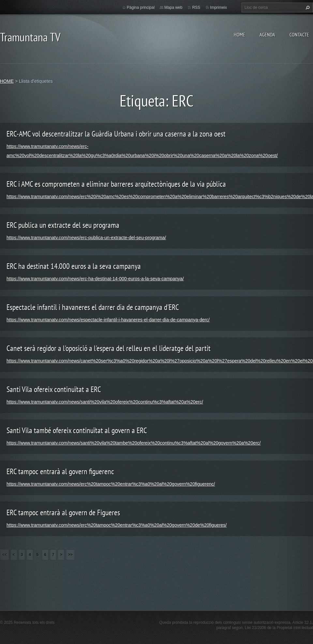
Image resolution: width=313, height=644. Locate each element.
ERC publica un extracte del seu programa (63, 225)
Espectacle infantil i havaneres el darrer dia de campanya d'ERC (93, 307)
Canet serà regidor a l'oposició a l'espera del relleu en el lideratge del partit (109, 348)
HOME (239, 35)
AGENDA (267, 35)
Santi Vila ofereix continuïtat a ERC (54, 389)
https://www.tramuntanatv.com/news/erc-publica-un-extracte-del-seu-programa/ (86, 238)
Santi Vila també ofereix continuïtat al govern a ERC (77, 430)
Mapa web (173, 7)
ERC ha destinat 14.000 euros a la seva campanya (74, 266)
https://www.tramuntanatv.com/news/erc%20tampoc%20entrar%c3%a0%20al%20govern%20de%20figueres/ (117, 525)
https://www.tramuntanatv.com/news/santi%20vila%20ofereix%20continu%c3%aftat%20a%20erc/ (105, 402)
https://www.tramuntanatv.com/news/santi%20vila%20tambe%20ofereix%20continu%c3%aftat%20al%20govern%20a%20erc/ (134, 443)
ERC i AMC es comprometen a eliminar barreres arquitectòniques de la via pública (116, 184)
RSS (196, 7)
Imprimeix (218, 7)
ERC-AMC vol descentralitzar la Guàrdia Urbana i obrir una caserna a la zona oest (116, 134)
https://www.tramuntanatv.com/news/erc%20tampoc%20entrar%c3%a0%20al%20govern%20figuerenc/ (111, 484)
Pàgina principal (141, 7)
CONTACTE (299, 35)
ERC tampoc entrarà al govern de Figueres (63, 512)
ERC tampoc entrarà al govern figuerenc (60, 471)
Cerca (307, 7)
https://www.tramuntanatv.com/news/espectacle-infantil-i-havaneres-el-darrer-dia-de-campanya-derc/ (108, 320)
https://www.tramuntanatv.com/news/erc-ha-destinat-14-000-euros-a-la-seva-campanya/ (95, 279)
